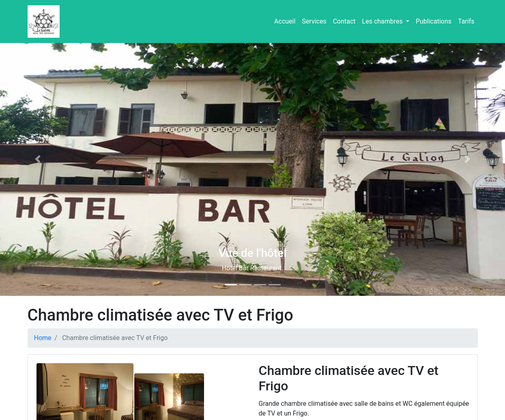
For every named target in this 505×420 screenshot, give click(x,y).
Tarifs (466, 21)
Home (43, 338)
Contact (344, 21)
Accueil (285, 21)
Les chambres (383, 21)
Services (314, 21)
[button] (38, 159)
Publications (434, 21)
